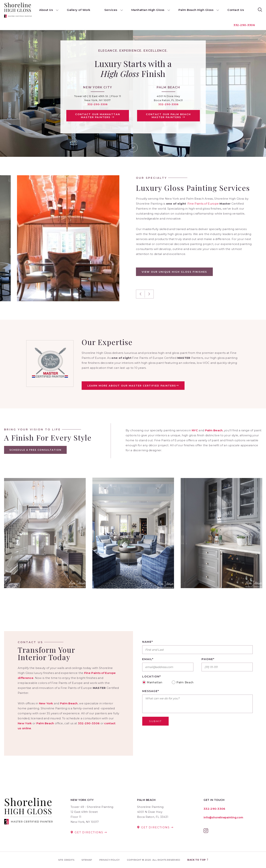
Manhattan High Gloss (148, 10)
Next (149, 294)
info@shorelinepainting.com (223, 817)
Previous (140, 294)
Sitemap (87, 860)
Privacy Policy (110, 860)
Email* (148, 659)
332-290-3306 (244, 25)
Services (111, 10)
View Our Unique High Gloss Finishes (174, 272)
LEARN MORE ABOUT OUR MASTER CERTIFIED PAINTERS (133, 386)
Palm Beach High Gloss (196, 10)
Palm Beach (214, 430)
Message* (151, 691)
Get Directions (89, 832)
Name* (148, 642)
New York (46, 703)
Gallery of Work (79, 10)
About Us (46, 10)
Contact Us (236, 10)
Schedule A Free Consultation (36, 450)
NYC (195, 430)
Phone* (208, 659)
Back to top (198, 860)
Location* (152, 677)
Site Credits (66, 860)
